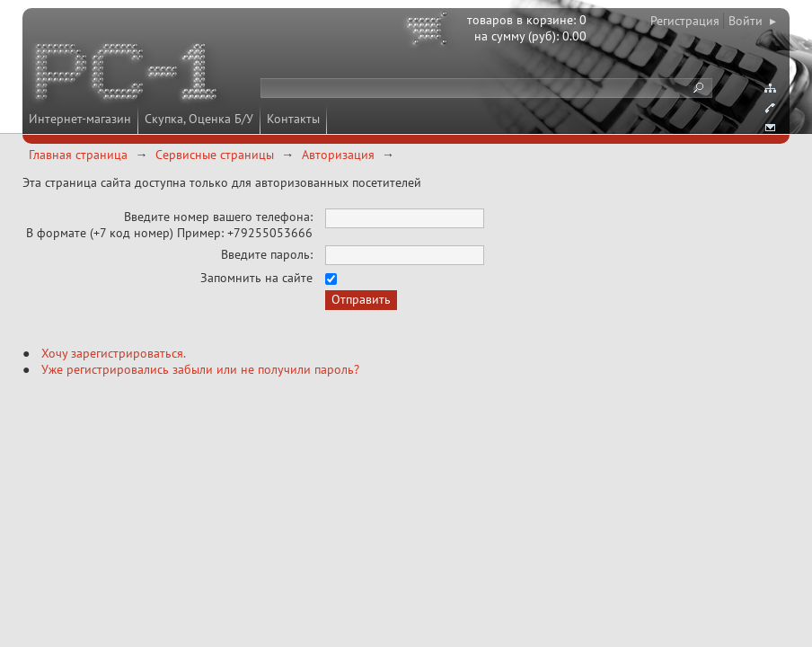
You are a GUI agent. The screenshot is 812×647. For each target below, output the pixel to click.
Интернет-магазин (80, 119)
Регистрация (685, 21)
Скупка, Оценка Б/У (199, 119)
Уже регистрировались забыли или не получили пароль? (200, 369)
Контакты (293, 119)
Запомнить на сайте (256, 278)
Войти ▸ (752, 21)
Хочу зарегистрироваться (112, 353)
